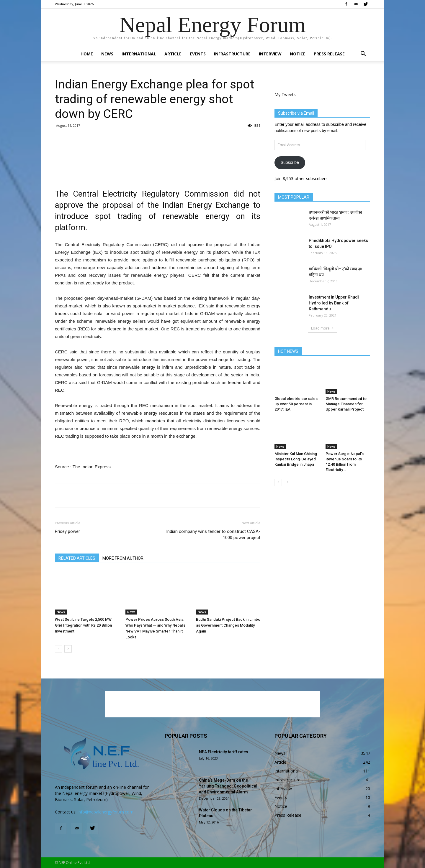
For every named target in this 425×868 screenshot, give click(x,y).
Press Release (329, 54)
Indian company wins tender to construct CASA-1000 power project (213, 535)
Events (198, 54)
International (139, 54)
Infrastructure (232, 54)
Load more (322, 328)
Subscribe (290, 162)
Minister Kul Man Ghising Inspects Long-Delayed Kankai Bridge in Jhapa (296, 459)
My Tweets (285, 94)
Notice (298, 54)
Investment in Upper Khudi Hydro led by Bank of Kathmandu (334, 303)
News (107, 54)
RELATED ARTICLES (77, 558)
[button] (363, 54)
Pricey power (67, 531)
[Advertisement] (158, 164)
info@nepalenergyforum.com (106, 812)
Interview (270, 54)
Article (173, 54)
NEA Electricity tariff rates (224, 752)
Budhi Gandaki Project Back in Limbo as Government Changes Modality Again (228, 625)
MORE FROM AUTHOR (123, 558)
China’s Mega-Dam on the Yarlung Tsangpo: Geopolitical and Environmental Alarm (228, 786)
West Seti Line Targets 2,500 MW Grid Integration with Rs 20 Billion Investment (83, 625)
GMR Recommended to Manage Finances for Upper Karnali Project (346, 404)
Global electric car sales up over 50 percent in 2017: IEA (296, 404)
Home (87, 54)
